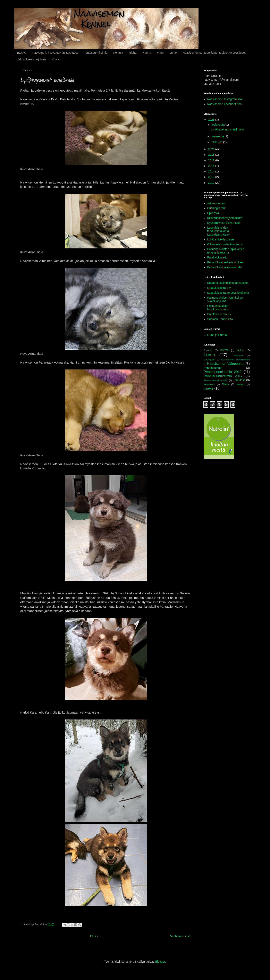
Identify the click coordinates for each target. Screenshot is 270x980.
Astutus (208, 350)
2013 (212, 177)
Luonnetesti (237, 356)
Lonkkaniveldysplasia (221, 239)
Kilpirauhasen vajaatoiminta (225, 218)
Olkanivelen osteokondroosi (225, 244)
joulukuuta (218, 125)
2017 (212, 160)
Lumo (173, 53)
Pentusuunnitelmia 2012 (223, 372)
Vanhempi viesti (180, 936)
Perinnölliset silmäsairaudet (225, 267)
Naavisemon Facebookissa (225, 104)
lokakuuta (218, 136)
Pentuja (118, 53)
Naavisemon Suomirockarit (235, 360)
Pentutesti (239, 380)
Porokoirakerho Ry (219, 314)
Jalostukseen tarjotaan (32, 59)
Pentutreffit (209, 384)
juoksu (241, 350)
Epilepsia (213, 213)
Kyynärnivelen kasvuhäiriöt (224, 223)
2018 (212, 155)
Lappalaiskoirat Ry (219, 288)
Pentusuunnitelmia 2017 (223, 376)
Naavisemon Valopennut (226, 364)
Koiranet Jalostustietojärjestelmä (228, 283)
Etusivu (22, 53)
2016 (212, 166)
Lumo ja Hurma (217, 335)
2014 (212, 171)
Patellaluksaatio (217, 257)
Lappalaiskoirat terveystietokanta (228, 293)
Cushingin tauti (217, 208)
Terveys (241, 384)
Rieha (133, 53)
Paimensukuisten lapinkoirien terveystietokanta (226, 251)
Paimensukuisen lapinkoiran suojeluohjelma (225, 299)
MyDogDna (209, 360)
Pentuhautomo (213, 368)
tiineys (209, 388)
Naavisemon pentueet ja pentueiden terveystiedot (214, 53)
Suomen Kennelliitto (220, 319)
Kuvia (55, 59)
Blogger (160, 962)
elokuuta (217, 142)
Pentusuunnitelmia (96, 53)
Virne (160, 53)
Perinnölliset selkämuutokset (225, 262)
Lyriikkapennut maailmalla (227, 129)
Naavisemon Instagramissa (225, 99)
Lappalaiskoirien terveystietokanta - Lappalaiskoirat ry (219, 231)
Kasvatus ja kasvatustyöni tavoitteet (55, 53)
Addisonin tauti (217, 203)
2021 (212, 149)
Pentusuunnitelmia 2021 (216, 380)
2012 (212, 183)
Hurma (147, 53)
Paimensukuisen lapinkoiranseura (218, 308)
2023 (212, 120)
